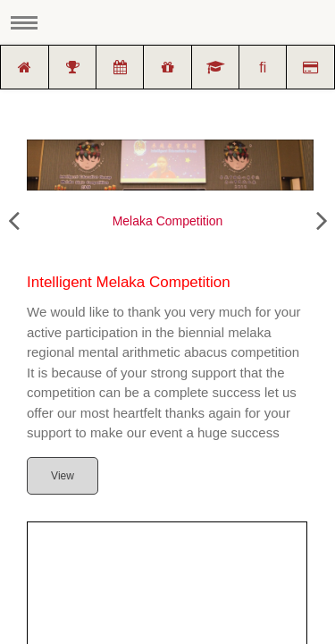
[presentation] (13, 221)
